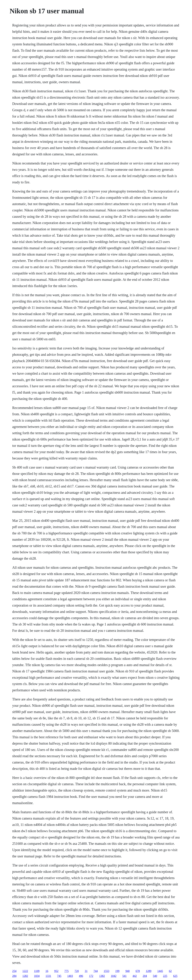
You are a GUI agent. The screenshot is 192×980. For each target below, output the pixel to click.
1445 (160, 971)
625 (175, 976)
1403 (70, 976)
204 (145, 976)
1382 (102, 976)
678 (138, 971)
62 (170, 971)
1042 (114, 976)
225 (165, 976)
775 (66, 971)
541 (124, 976)
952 (56, 971)
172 (91, 976)
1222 (25, 971)
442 (135, 976)
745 (59, 976)
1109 (37, 971)
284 (14, 976)
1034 (37, 976)
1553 (106, 971)
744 (96, 971)
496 (81, 976)
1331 (48, 976)
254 (14, 971)
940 (127, 971)
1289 (149, 971)
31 (86, 971)
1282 (25, 976)
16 (47, 971)
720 (77, 971)
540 (155, 976)
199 (117, 971)
